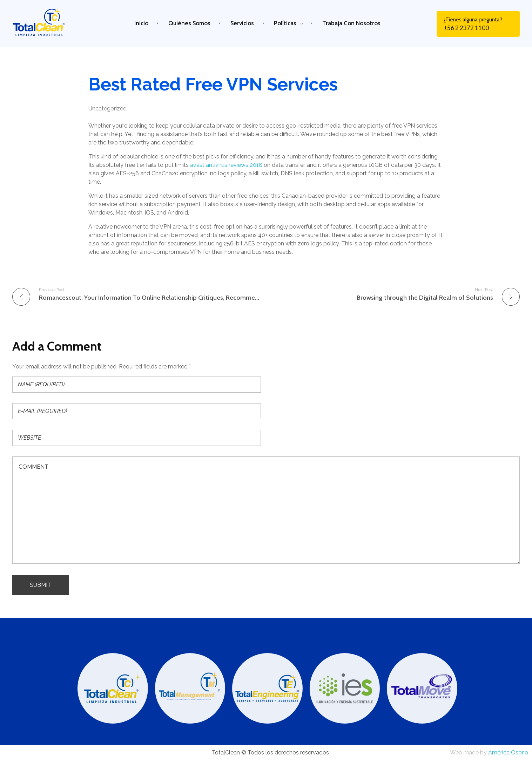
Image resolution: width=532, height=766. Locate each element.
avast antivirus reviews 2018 (226, 165)
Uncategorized (107, 109)
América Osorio (508, 753)
